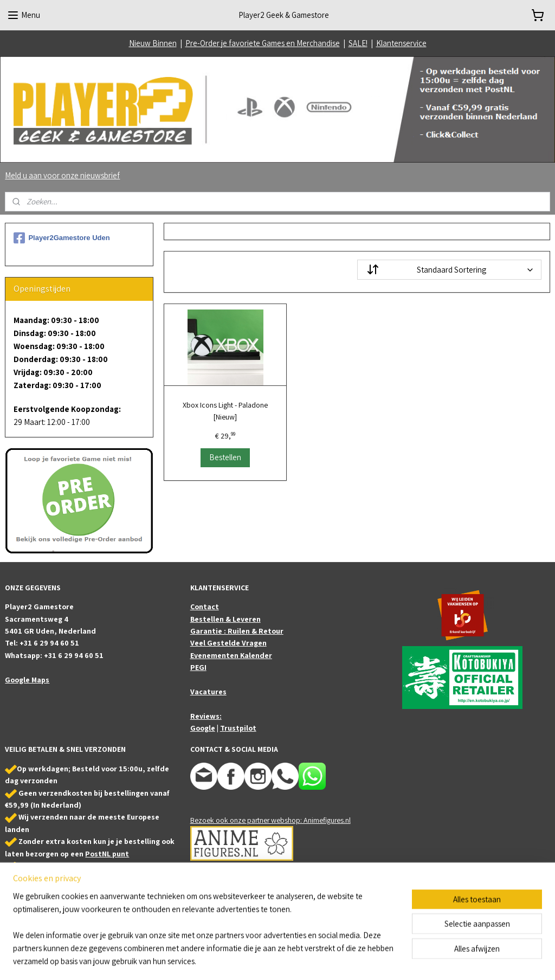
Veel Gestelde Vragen (228, 643)
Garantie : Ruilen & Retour (237, 631)
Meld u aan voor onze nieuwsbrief (62, 175)
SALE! (358, 43)
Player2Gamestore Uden (62, 238)
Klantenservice (401, 43)
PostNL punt (107, 854)
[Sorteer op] (449, 270)
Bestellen (225, 458)
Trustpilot (238, 728)
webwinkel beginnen (309, 960)
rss (276, 960)
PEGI (198, 667)
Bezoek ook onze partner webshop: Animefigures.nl (270, 820)
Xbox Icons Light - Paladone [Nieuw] (225, 411)
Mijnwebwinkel (386, 960)
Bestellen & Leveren (225, 619)
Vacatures (208, 692)
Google (203, 728)
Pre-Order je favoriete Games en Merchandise (263, 43)
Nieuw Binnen (153, 43)
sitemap (260, 960)
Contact (205, 607)
